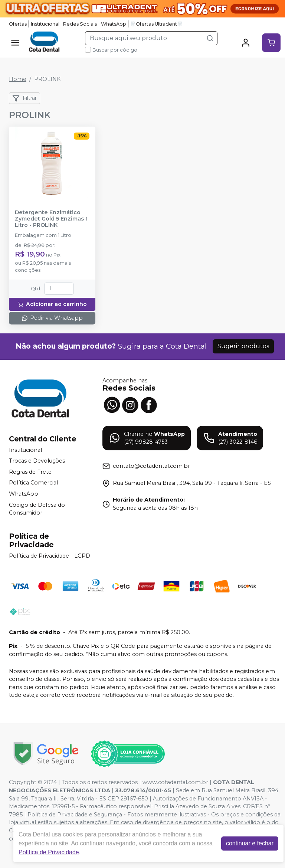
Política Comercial (33, 483)
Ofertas (18, 24)
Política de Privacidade (49, 852)
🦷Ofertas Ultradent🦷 (156, 24)
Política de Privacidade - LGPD (50, 556)
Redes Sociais (80, 24)
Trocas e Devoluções (37, 461)
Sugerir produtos (243, 346)
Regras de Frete (30, 472)
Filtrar (24, 98)
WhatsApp (114, 24)
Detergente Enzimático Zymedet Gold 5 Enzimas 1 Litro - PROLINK (51, 219)
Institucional (45, 24)
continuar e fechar (250, 843)
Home (18, 79)
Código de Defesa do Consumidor (37, 509)
